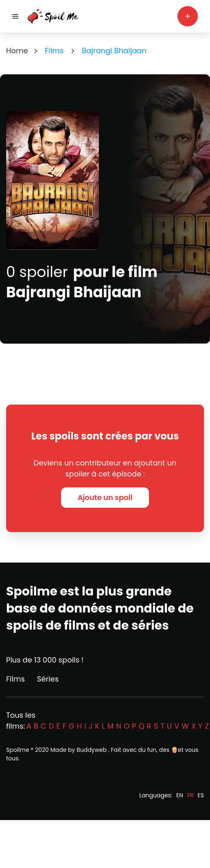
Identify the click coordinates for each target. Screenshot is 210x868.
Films (15, 679)
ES (201, 795)
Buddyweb (92, 750)
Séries (48, 679)
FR (190, 795)
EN (180, 795)
